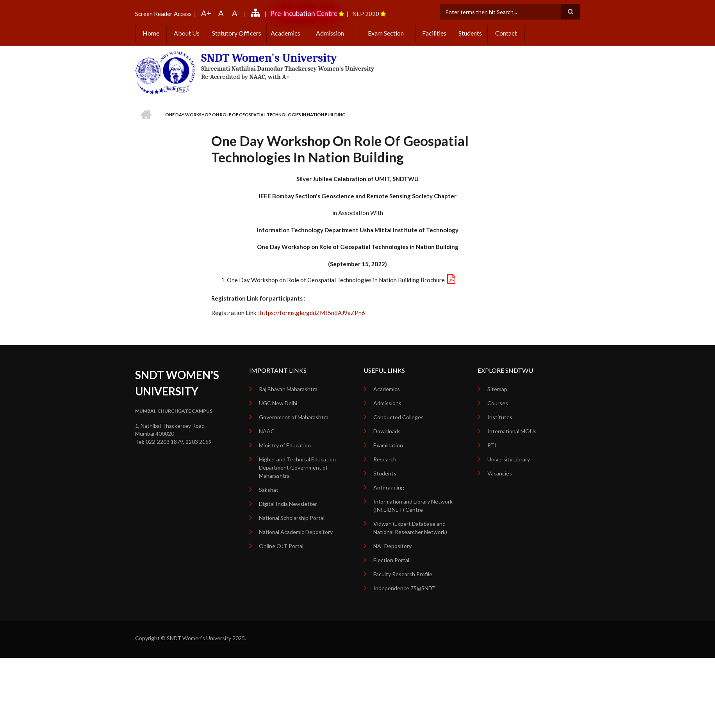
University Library (509, 459)
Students (470, 33)
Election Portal (391, 560)
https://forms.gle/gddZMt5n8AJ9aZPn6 (313, 313)
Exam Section (386, 33)
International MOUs (512, 431)
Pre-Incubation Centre (304, 13)
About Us (187, 33)
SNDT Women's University (269, 58)
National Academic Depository (296, 532)
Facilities (434, 33)
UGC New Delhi (278, 403)
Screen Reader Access (163, 14)
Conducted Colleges (399, 417)
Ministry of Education (285, 445)
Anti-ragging (389, 487)
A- (236, 13)
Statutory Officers (237, 33)
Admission (330, 33)
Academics (285, 33)
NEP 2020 (366, 14)
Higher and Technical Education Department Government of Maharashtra (297, 467)
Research (385, 459)
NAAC (267, 431)
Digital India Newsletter (288, 504)
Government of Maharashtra (294, 417)
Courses (498, 403)
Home (151, 33)
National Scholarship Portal (292, 518)
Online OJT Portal (281, 546)
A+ (206, 13)
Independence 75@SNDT (405, 588)
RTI (492, 445)
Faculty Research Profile (403, 574)
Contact (506, 33)
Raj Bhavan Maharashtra (288, 389)
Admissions (387, 403)
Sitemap (497, 389)
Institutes (500, 417)
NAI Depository (392, 546)
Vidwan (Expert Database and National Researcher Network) (410, 528)
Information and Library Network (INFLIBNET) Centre (413, 506)
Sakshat (269, 490)
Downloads (387, 431)
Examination (388, 445)
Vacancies (500, 473)
